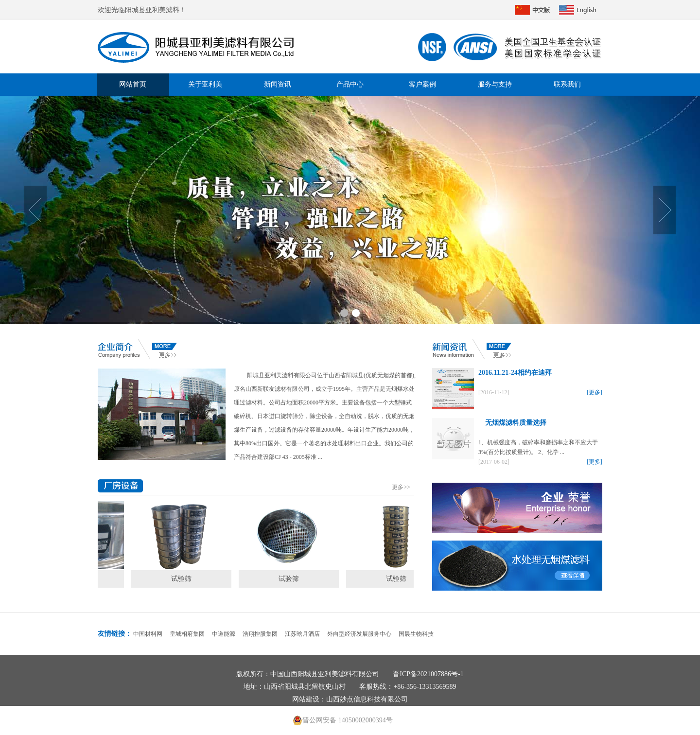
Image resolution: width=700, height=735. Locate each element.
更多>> (401, 487)
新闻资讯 (278, 84)
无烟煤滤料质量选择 (512, 423)
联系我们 (567, 84)
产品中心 (350, 84)
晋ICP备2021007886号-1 (428, 674)
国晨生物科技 (416, 634)
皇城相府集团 (187, 634)
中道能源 (224, 634)
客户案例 (422, 84)
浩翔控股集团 (260, 634)
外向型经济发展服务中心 (359, 634)
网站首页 (133, 84)
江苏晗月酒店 (302, 634)
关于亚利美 (205, 84)
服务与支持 (495, 84)
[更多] (595, 392)
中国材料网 (148, 634)
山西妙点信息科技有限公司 (367, 699)
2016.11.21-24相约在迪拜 (515, 373)
